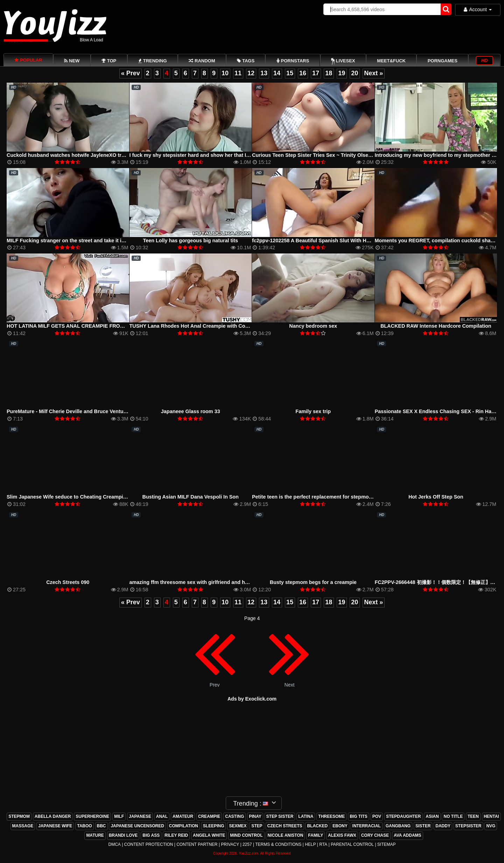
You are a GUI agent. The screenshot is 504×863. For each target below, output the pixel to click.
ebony (340, 826)
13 (264, 73)
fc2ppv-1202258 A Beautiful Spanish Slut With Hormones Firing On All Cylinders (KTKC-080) (362, 241)
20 (355, 73)
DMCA (114, 844)
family (316, 835)
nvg (491, 826)
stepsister (468, 826)
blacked (317, 826)
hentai (491, 816)
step (257, 826)
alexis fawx (342, 835)
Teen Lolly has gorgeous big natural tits (190, 241)
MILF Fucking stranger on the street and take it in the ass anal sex (86, 241)
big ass (151, 835)
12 (251, 73)
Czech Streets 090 (68, 582)
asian (432, 816)
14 (277, 73)
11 (238, 73)
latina (306, 816)
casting (234, 816)
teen (473, 816)
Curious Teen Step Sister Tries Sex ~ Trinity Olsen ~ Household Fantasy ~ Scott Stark (354, 155)
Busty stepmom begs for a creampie (313, 582)
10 (225, 73)
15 (290, 73)
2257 (247, 844)
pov (377, 816)
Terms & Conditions (278, 844)
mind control (246, 835)
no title (453, 816)
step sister (280, 816)
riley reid (176, 835)
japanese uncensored (137, 826)
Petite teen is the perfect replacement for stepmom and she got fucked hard (342, 497)
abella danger (53, 816)
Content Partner (197, 844)
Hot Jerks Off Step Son (436, 497)
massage (23, 826)
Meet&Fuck (391, 61)
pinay (255, 816)
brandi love (123, 835)
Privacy (230, 844)
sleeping (214, 826)
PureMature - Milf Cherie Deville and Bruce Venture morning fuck (84, 411)
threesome (331, 816)
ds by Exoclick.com (254, 699)
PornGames (443, 61)
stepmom (19, 816)
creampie (209, 816)
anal (162, 816)
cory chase (375, 835)
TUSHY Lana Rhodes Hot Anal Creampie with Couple (193, 326)
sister (423, 826)
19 (342, 73)
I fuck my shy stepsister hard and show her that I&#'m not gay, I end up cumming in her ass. (240, 155)
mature (95, 835)
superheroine (92, 816)
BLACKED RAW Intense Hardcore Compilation (436, 326)
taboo (84, 826)
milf (119, 816)
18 (329, 73)
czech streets (285, 826)
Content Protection (149, 844)
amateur (183, 816)
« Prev (131, 73)
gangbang (398, 826)
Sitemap (387, 844)
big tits (359, 816)
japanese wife (55, 826)
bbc (101, 826)
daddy (443, 826)
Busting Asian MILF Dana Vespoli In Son (191, 497)
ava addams (408, 835)
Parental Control (352, 844)
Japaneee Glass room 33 (191, 411)
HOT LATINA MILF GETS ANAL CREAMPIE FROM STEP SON (79, 326)
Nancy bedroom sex (313, 326)
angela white (209, 835)
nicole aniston (285, 835)
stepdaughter (403, 816)
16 (303, 73)
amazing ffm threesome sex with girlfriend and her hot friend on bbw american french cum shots (245, 582)
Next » (373, 73)
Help (310, 844)
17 (316, 73)
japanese (140, 816)
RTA (323, 844)
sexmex (238, 826)
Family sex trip (313, 411)
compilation (184, 826)
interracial (367, 826)
